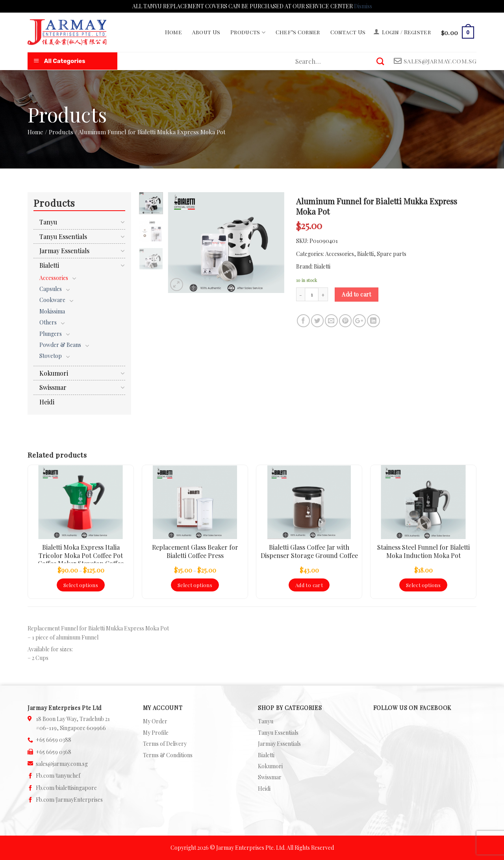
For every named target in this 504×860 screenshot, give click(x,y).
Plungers (51, 334)
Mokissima (52, 311)
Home (173, 32)
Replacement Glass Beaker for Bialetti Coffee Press (195, 551)
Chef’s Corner (298, 32)
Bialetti (365, 254)
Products (248, 32)
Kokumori (54, 373)
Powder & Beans (60, 345)
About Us (206, 32)
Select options (81, 585)
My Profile (156, 733)
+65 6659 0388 (54, 740)
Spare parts (392, 254)
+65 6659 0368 (54, 752)
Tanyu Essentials (63, 236)
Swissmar (53, 387)
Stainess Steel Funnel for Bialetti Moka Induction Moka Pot (423, 551)
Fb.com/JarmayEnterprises (69, 800)
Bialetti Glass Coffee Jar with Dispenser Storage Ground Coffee (309, 551)
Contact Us (348, 32)
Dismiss (363, 6)
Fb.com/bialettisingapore (66, 788)
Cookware (52, 300)
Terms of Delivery (165, 744)
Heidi (47, 402)
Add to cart (357, 294)
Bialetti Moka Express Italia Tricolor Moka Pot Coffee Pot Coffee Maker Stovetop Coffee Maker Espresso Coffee (81, 553)
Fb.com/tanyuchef (58, 776)
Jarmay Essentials (64, 251)
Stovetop (51, 356)
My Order (155, 721)
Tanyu (48, 222)
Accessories (340, 254)
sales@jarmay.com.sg (62, 764)
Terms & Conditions (168, 755)
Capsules (51, 289)
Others (48, 322)
